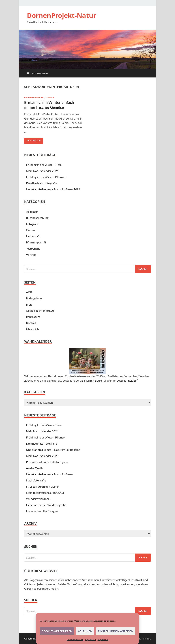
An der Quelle (35, 468)
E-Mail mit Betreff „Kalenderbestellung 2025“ (110, 380)
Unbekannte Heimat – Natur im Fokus (50, 474)
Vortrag (31, 255)
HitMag (146, 638)
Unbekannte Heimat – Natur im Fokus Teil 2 (53, 189)
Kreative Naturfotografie (41, 183)
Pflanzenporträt (36, 242)
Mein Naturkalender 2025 (42, 456)
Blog (29, 304)
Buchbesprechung (34, 98)
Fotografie (32, 224)
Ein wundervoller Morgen (42, 511)
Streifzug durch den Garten (43, 486)
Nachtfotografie (36, 480)
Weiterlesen (32, 140)
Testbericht (33, 248)
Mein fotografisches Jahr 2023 (45, 493)
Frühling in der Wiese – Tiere (44, 165)
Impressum (90, 639)
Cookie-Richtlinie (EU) (40, 311)
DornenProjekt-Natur (62, 15)
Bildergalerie (34, 298)
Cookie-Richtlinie (75, 639)
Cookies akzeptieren (57, 631)
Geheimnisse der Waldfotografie (46, 505)
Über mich (32, 329)
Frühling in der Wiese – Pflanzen (46, 177)
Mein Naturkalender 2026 (42, 171)
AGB (29, 292)
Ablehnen (85, 631)
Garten (50, 98)
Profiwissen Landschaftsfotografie (47, 462)
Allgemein (32, 212)
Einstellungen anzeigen (116, 631)
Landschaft (33, 236)
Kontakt (31, 323)
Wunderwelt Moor (38, 499)
